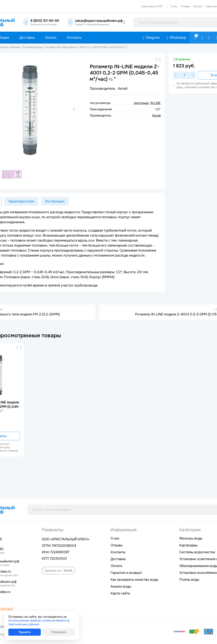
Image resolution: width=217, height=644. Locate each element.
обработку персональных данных (39, 622)
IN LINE (155, 103)
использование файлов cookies (30, 620)
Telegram (153, 38)
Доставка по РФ (152, 6)
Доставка (118, 559)
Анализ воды (121, 586)
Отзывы (185, 6)
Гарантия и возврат (126, 573)
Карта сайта (120, 593)
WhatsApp (178, 38)
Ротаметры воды (33, 47)
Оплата (198, 6)
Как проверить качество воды (134, 580)
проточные (141, 103)
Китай (156, 115)
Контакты (118, 552)
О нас (174, 6)
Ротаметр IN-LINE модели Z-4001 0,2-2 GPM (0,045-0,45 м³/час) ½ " (86, 47)
